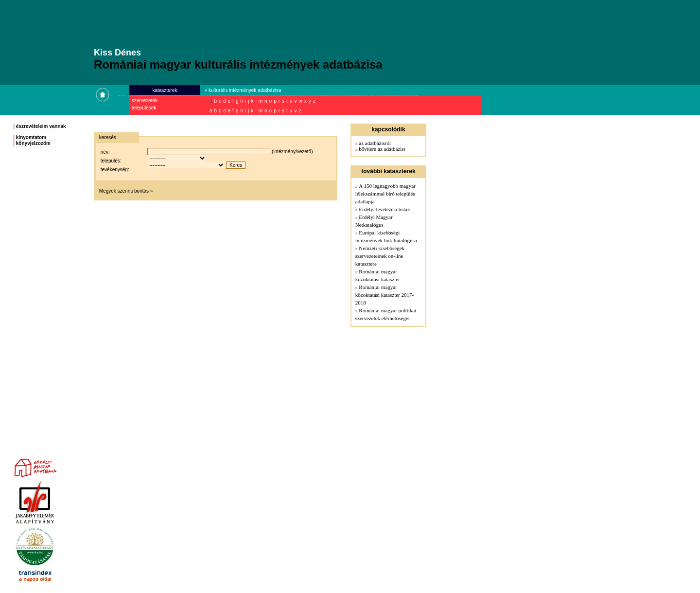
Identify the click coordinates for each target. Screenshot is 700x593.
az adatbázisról (375, 143)
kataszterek (165, 90)
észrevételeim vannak (41, 126)
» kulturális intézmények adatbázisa (243, 90)
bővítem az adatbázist (382, 149)
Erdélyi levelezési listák (384, 209)
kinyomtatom (31, 137)
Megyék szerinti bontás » (126, 191)
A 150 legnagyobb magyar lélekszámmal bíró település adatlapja (385, 194)
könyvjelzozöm (33, 143)
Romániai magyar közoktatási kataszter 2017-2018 (385, 295)
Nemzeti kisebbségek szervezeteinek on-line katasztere (380, 256)
